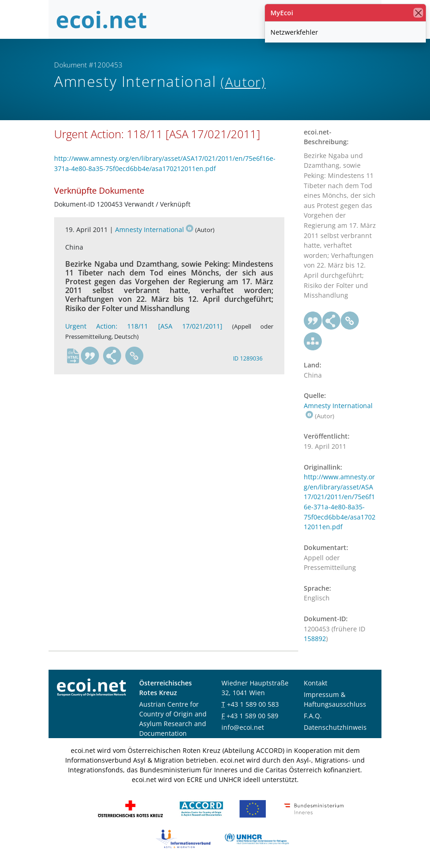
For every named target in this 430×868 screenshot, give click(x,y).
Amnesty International (154, 229)
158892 (315, 639)
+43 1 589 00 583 (253, 704)
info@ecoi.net (243, 727)
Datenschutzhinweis (335, 727)
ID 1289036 (248, 358)
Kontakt (316, 683)
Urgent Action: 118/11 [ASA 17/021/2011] (144, 326)
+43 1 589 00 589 (252, 716)
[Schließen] (418, 13)
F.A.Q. (313, 716)
